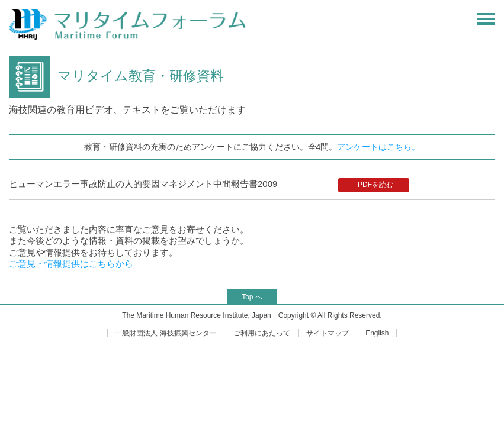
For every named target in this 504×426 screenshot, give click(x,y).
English (377, 333)
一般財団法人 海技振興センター (166, 333)
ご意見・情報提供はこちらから (71, 264)
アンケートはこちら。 (378, 147)
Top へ (252, 297)
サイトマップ (328, 333)
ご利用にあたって (262, 333)
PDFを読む (375, 185)
